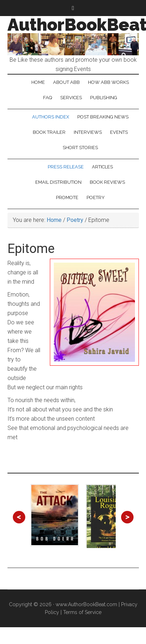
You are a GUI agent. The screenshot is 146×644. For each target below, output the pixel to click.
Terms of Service (82, 612)
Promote (67, 197)
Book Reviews (107, 182)
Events (119, 132)
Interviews (88, 132)
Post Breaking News (103, 117)
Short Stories (80, 148)
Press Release (66, 167)
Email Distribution (58, 182)
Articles (102, 167)
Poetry (96, 197)
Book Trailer (49, 132)
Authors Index (51, 117)
